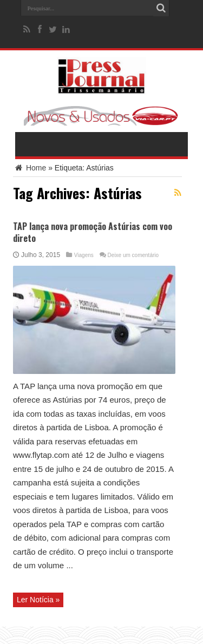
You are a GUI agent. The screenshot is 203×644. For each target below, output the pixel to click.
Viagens (84, 255)
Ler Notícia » (38, 600)
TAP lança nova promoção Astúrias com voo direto (93, 232)
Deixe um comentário (133, 255)
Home (30, 168)
